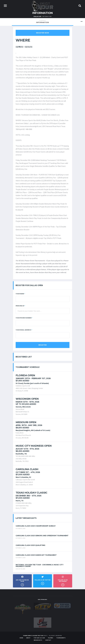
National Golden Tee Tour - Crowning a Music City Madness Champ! (40, 566)
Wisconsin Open (27, 399)
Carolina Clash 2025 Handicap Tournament (36, 555)
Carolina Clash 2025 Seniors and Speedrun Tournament (42, 536)
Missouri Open (26, 422)
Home (21, 638)
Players (51, 638)
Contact (48, 640)
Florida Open (25, 375)
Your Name (20, 294)
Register (43, 345)
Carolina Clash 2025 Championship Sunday (36, 526)
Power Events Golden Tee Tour (33, 636)
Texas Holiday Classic (31, 493)
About (28, 638)
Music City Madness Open (34, 446)
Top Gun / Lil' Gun (39, 638)
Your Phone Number (24, 318)
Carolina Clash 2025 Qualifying (30, 545)
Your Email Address (24, 330)
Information (42, 22)
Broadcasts (38, 640)
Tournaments (61, 638)
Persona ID (20, 306)
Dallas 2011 (37, 17)
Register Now (42, 33)
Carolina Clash (27, 469)
